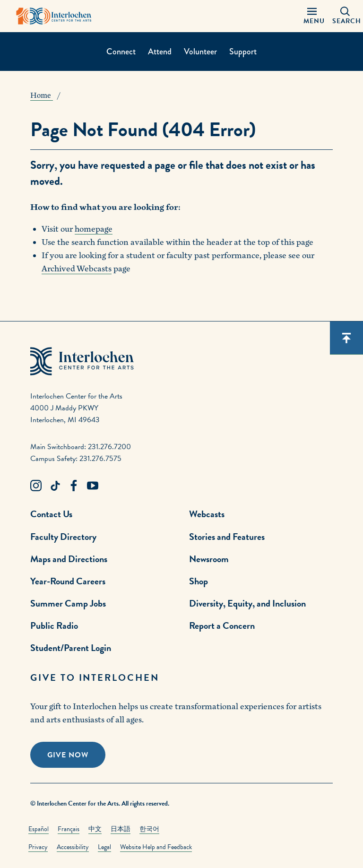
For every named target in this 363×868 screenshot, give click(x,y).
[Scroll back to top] (346, 338)
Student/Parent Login (71, 648)
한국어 (149, 829)
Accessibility (73, 847)
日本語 (121, 829)
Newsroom (209, 559)
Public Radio (54, 625)
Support (243, 52)
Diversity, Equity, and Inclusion (247, 603)
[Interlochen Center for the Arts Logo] (54, 16)
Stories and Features (227, 537)
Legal (104, 847)
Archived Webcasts (77, 269)
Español (39, 829)
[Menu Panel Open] (312, 16)
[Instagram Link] (36, 486)
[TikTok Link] (55, 486)
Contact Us (51, 514)
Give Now (68, 755)
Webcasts (207, 514)
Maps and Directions (69, 559)
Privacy (38, 847)
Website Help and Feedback (156, 847)
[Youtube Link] (93, 486)
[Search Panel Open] (345, 16)
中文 (95, 829)
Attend (160, 52)
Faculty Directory (63, 537)
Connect (121, 52)
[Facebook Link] (74, 486)
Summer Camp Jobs (68, 603)
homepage (94, 229)
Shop (199, 581)
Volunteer (200, 52)
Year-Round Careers (68, 581)
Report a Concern (222, 625)
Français (69, 829)
